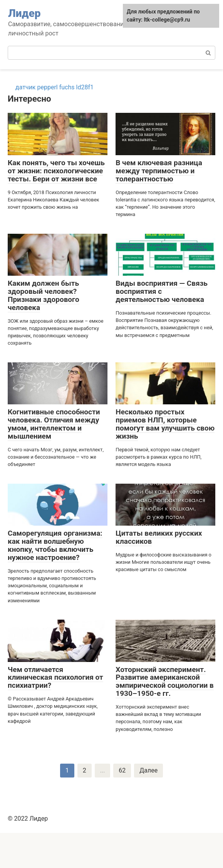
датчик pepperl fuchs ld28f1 (54, 87)
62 (122, 770)
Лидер (24, 13)
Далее (148, 770)
